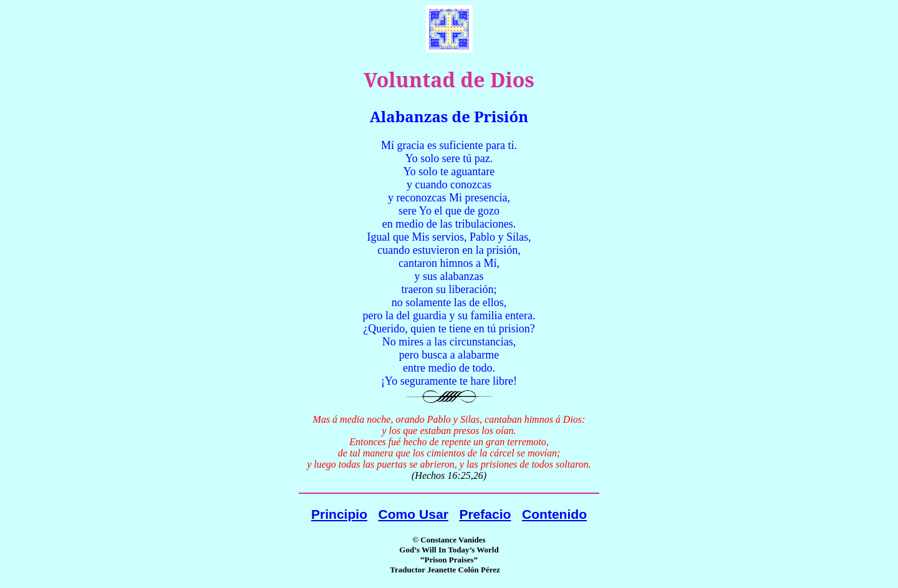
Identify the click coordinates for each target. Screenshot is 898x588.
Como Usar (413, 514)
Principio (339, 514)
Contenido (554, 514)
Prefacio (485, 514)
